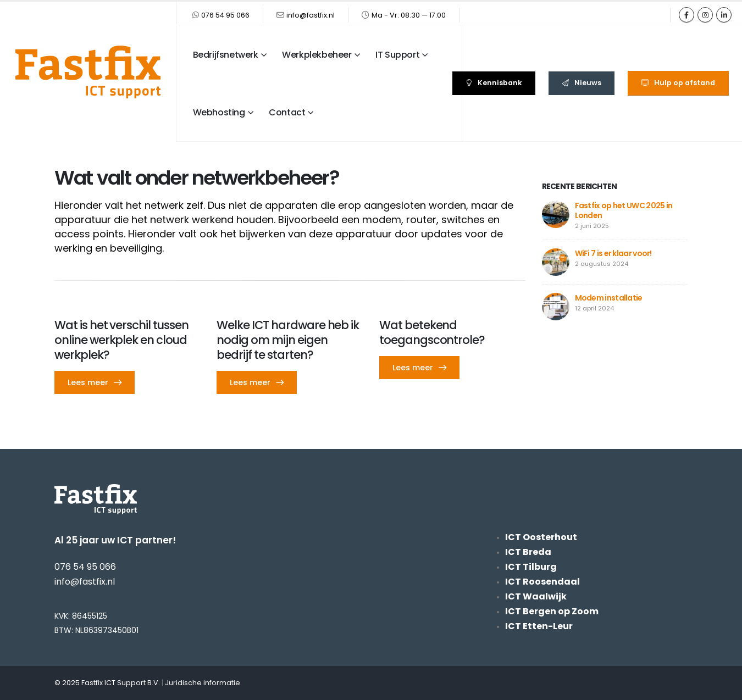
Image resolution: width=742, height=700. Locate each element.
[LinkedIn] (724, 15)
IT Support (397, 55)
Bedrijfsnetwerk (226, 55)
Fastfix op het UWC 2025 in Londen (624, 210)
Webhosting (219, 112)
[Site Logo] (88, 72)
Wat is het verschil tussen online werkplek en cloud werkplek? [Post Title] (121, 340)
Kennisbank (494, 83)
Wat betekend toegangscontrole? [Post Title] (432, 332)
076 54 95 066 (225, 15)
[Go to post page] (556, 213)
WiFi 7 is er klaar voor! (613, 253)
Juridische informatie (203, 683)
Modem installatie (609, 298)
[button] (95, 382)
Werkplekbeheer (317, 55)
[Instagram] (705, 15)
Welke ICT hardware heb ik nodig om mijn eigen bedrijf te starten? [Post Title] (288, 340)
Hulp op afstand (678, 83)
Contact (287, 112)
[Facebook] (686, 15)
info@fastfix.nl (311, 15)
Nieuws (582, 83)
